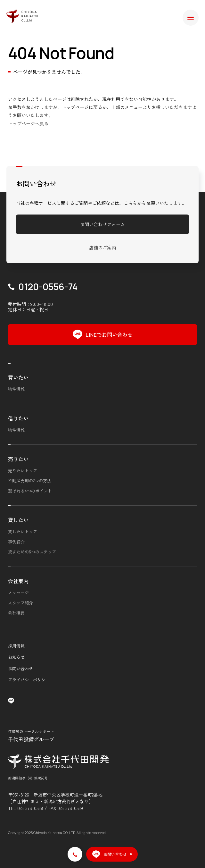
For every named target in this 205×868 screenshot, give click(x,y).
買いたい (18, 377)
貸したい (18, 520)
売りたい (18, 459)
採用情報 (16, 646)
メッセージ (18, 592)
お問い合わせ (20, 668)
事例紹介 (16, 542)
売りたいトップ (23, 471)
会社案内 (18, 581)
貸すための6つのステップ (32, 552)
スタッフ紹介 (20, 603)
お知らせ (16, 657)
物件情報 (16, 389)
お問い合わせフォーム (102, 224)
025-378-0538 (30, 808)
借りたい (18, 418)
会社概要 (16, 613)
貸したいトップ (23, 531)
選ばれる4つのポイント (30, 491)
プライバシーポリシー (29, 680)
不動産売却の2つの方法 (30, 480)
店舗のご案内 (102, 248)
